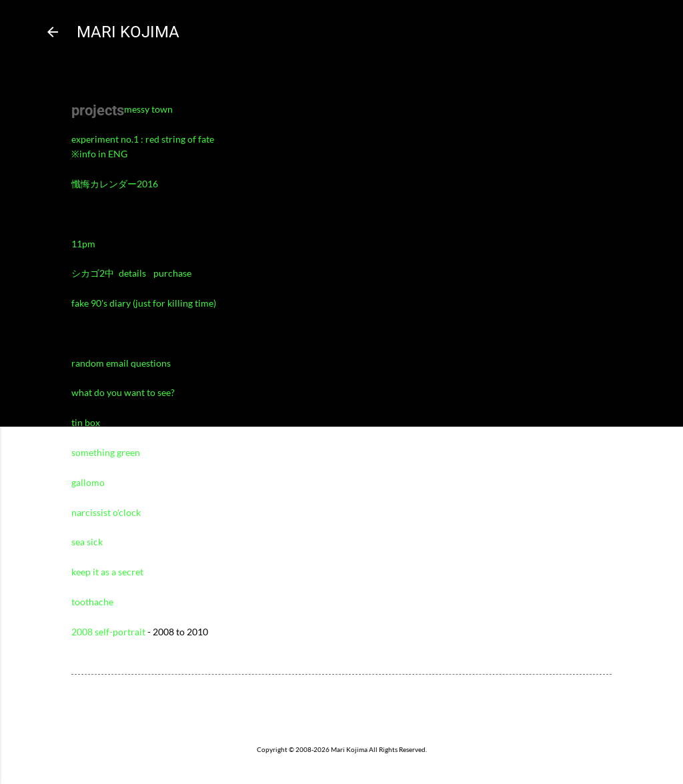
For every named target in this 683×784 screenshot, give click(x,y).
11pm (83, 244)
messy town (148, 109)
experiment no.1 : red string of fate (143, 139)
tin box (86, 422)
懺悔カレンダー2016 (115, 184)
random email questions (121, 363)
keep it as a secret (107, 572)
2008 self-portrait (108, 632)
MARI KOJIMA (128, 32)
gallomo (88, 482)
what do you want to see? (123, 392)
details (133, 273)
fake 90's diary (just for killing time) (144, 303)
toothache (92, 602)
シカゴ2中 (93, 273)
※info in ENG (99, 154)
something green (106, 452)
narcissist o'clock (106, 512)
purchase (172, 273)
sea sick (87, 542)
